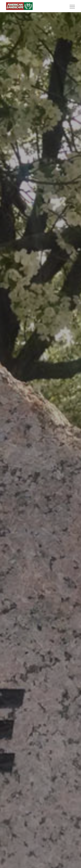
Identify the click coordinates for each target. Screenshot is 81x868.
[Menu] (71, 6)
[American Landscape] (34, 6)
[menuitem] (71, 6)
